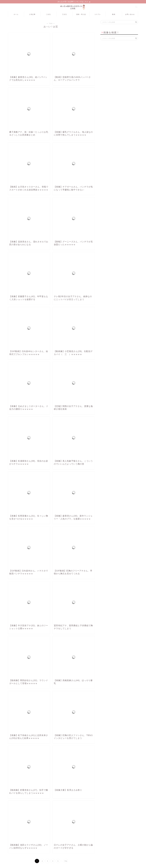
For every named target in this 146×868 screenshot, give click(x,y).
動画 (114, 15)
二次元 (48, 15)
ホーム (16, 15)
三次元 (64, 15)
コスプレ (98, 15)
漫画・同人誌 (81, 15)
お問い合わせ (130, 15)
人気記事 (32, 15)
